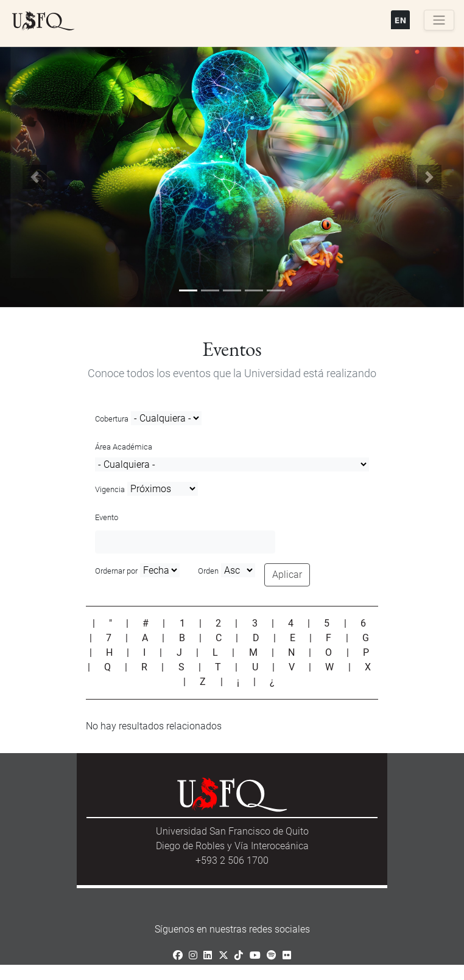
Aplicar (287, 575)
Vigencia (110, 489)
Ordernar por (116, 571)
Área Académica (124, 447)
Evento (107, 517)
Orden (208, 571)
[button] (35, 177)
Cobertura (112, 419)
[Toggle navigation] (439, 20)
